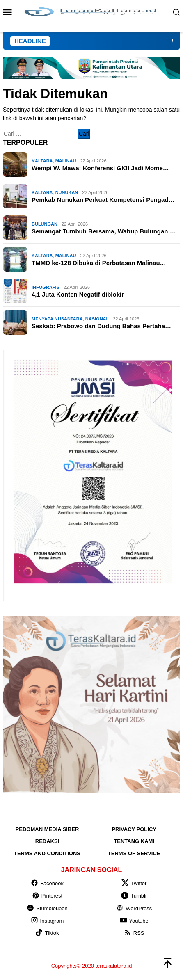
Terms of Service (134, 853)
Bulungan (45, 224)
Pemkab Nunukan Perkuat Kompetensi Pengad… (103, 200)
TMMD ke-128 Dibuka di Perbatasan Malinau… (99, 263)
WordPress (134, 908)
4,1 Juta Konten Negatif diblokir (78, 294)
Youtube (134, 921)
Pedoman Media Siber (47, 829)
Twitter (134, 883)
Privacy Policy (134, 829)
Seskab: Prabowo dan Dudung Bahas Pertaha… (101, 326)
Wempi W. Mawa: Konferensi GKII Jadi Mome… (100, 168)
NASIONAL (97, 319)
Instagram (47, 921)
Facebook (47, 883)
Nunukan (67, 192)
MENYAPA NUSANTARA (57, 319)
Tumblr (134, 896)
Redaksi (47, 841)
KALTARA (42, 161)
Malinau (66, 161)
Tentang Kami (134, 841)
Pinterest (47, 896)
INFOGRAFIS (46, 287)
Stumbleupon (47, 908)
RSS (134, 933)
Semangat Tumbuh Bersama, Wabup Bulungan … (104, 231)
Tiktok (47, 933)
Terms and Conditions (47, 853)
